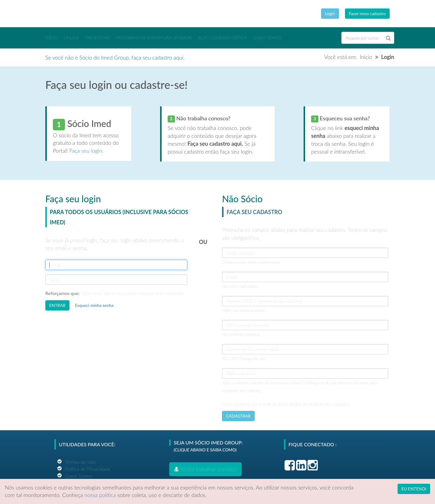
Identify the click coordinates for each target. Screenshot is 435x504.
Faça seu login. (87, 151)
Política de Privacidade (87, 469)
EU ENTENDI (414, 489)
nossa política (100, 495)
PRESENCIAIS (98, 38)
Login (330, 13)
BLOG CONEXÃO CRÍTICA (222, 38)
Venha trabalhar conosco (205, 469)
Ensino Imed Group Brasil (85, 14)
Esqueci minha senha (94, 305)
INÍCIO (52, 38)
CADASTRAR (238, 416)
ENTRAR (57, 305)
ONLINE (71, 38)
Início (366, 57)
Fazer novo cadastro (367, 13)
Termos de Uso (80, 462)
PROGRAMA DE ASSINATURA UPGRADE (154, 38)
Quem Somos (267, 38)
